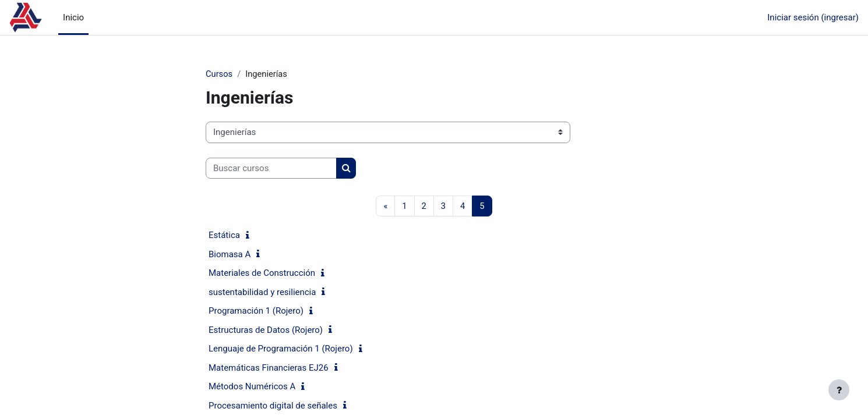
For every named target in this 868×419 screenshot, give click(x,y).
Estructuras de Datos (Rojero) (266, 331)
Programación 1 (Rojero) (256, 311)
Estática (224, 236)
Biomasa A (230, 255)
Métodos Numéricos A (252, 387)
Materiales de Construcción (262, 274)
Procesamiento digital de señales (273, 406)
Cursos (219, 74)
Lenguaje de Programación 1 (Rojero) (281, 349)
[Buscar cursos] (271, 168)
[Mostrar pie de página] (839, 390)
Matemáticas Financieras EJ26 (269, 368)
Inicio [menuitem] (73, 17)
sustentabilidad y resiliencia (262, 293)
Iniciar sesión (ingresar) (813, 17)
